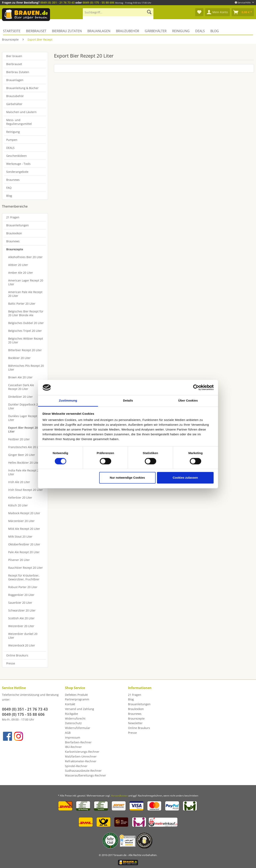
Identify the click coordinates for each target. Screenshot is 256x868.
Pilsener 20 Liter (19, 560)
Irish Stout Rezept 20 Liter (25, 490)
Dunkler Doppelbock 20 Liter (24, 406)
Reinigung (13, 132)
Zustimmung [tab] (68, 401)
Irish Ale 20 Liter (19, 482)
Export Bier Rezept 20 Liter (23, 430)
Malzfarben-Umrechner (81, 756)
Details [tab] (128, 401)
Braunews (13, 180)
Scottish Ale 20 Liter (21, 618)
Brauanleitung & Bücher (22, 88)
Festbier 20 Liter (19, 439)
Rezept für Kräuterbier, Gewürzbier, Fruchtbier (24, 577)
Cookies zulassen (185, 478)
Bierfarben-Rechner (78, 742)
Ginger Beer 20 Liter (22, 455)
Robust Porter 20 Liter (23, 587)
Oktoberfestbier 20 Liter (24, 544)
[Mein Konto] (217, 12)
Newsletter (135, 723)
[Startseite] (13, 31)
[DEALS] (200, 31)
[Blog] (215, 31)
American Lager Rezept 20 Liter (26, 282)
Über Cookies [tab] (188, 401)
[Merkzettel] (199, 12)
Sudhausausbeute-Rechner (83, 771)
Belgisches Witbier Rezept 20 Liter (26, 340)
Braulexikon (14, 233)
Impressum (73, 737)
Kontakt (70, 704)
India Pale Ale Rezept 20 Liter (24, 472)
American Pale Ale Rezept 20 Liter (25, 294)
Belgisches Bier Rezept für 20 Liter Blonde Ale (26, 313)
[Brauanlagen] (99, 31)
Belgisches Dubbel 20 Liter (26, 323)
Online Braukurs (17, 655)
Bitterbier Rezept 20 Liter (25, 350)
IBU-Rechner (73, 747)
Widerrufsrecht (75, 718)
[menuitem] (118, 14)
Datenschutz (73, 723)
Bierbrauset (14, 64)
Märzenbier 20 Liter (21, 521)
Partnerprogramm (77, 699)
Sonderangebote (17, 172)
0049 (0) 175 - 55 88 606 (98, 2)
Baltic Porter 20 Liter (22, 304)
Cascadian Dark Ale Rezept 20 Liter (21, 387)
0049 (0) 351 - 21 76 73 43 (57, 2)
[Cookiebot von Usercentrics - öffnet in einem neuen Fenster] (196, 387)
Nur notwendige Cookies (127, 478)
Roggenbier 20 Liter (21, 595)
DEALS (10, 148)
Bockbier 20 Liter (19, 358)
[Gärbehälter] (156, 31)
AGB (68, 733)
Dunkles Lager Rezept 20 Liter (25, 418)
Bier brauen (14, 56)
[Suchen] (149, 12)
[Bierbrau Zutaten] (67, 31)
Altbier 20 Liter (18, 265)
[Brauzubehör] (128, 31)
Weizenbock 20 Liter (22, 645)
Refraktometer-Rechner (81, 761)
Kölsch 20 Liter (18, 505)
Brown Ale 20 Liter (20, 377)
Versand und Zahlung (79, 709)
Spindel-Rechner (76, 766)
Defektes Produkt (76, 695)
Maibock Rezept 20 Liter (24, 513)
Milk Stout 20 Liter (20, 536)
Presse (11, 663)
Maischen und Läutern (21, 112)
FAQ (9, 188)
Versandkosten (119, 796)
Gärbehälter (14, 104)
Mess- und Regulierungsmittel (19, 122)
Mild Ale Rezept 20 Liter (24, 529)
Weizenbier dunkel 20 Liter (23, 636)
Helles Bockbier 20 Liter (24, 463)
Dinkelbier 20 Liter (20, 397)
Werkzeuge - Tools (18, 164)
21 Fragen (13, 217)
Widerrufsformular (78, 728)
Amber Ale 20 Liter (21, 273)
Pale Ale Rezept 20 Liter (24, 552)
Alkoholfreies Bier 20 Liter (25, 257)
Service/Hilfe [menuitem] (243, 2)
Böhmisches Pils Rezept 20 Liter (26, 368)
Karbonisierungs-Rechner (82, 752)
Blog (9, 196)
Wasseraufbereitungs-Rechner (85, 775)
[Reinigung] (181, 31)
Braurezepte (15, 249)
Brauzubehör (15, 96)
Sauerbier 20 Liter (20, 603)
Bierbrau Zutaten (18, 72)
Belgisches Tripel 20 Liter (25, 331)
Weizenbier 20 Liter (21, 626)
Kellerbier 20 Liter (20, 498)
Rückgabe (71, 714)
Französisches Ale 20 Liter (25, 447)
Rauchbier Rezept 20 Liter (25, 568)
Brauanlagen (15, 80)
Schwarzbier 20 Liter (22, 610)
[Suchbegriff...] (118, 12)
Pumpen (12, 140)
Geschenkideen (16, 156)
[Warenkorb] (243, 12)
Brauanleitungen (17, 225)
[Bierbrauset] (36, 31)
